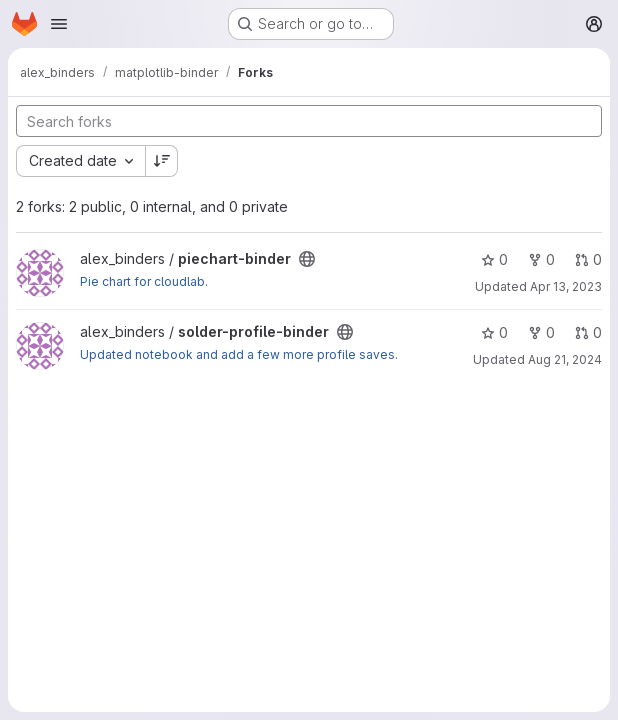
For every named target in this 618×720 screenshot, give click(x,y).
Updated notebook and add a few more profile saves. (239, 354)
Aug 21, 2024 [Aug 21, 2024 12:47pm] (565, 359)
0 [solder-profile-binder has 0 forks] (541, 332)
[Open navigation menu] (59, 24)
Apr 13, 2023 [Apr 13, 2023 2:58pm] (566, 286)
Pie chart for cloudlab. (144, 281)
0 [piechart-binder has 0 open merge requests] (588, 259)
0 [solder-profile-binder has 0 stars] (494, 332)
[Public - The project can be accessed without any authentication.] (307, 259)
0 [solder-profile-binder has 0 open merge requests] (588, 332)
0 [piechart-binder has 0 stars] (494, 259)
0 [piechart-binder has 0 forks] (541, 259)
